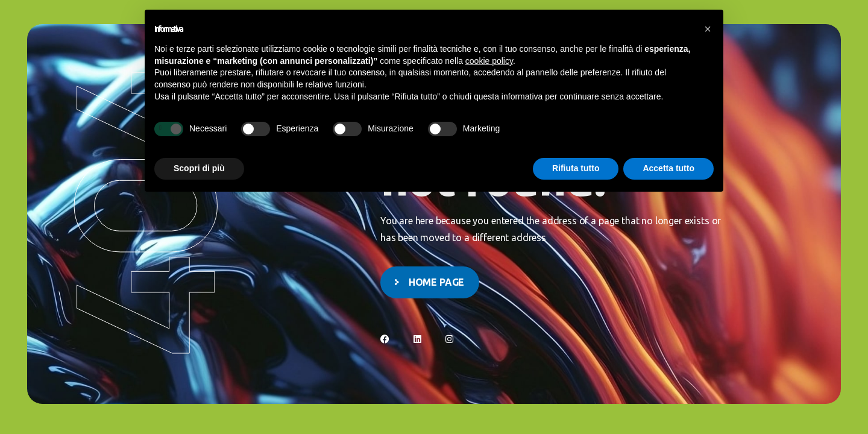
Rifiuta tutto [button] (576, 168)
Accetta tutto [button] (668, 168)
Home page (437, 282)
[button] (708, 29)
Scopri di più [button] (199, 168)
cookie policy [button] (489, 61)
